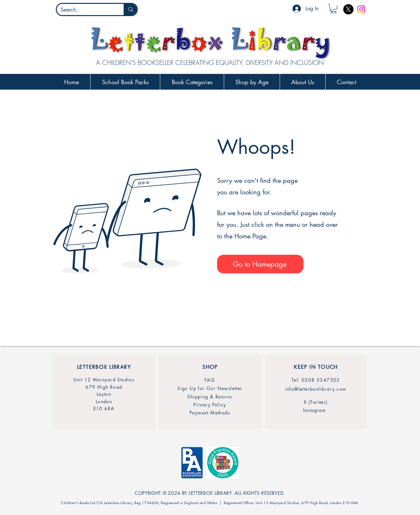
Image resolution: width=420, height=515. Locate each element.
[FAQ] (210, 380)
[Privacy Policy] (210, 405)
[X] (348, 9)
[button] (333, 9)
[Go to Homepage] (260, 264)
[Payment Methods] (210, 413)
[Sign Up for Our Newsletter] (210, 388)
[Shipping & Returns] (210, 397)
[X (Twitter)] (316, 402)
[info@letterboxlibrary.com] (316, 389)
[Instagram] (361, 9)
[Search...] (85, 10)
